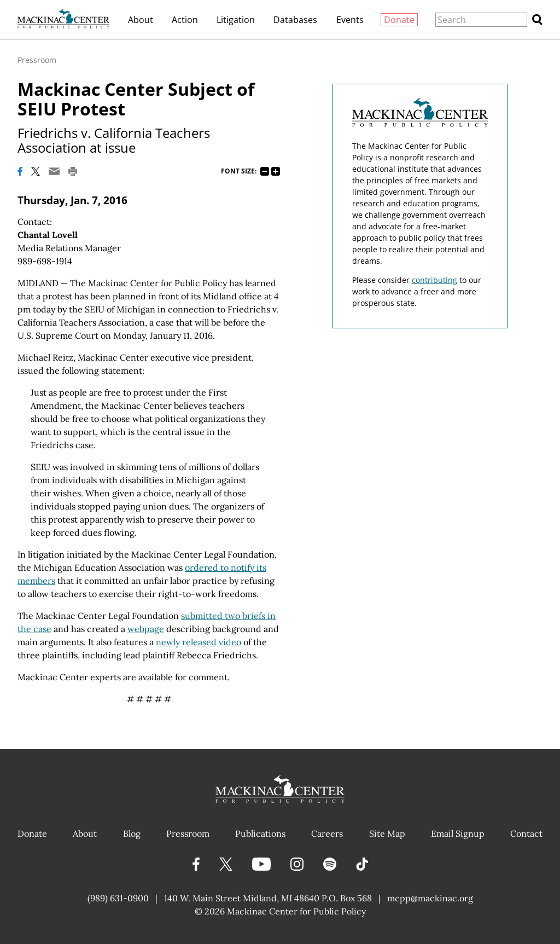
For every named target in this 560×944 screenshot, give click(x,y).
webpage (146, 629)
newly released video (199, 642)
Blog (132, 833)
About (141, 20)
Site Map (387, 833)
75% (265, 171)
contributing (434, 280)
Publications (260, 833)
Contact (526, 833)
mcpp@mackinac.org (430, 898)
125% (276, 171)
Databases (295, 20)
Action (185, 20)
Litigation (236, 20)
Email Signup (458, 833)
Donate (399, 20)
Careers (327, 833)
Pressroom (37, 60)
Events (350, 20)
